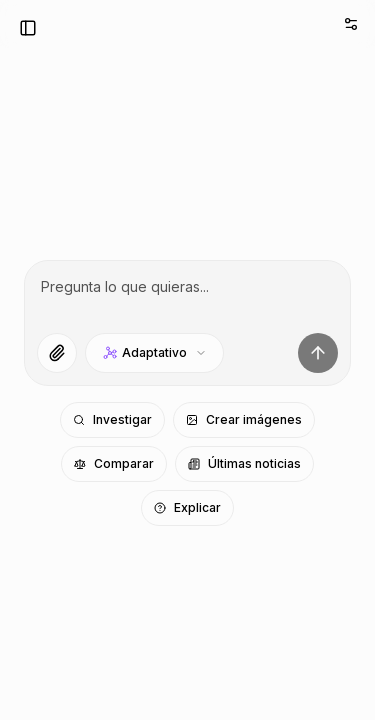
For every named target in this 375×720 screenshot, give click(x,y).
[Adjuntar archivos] (57, 353)
